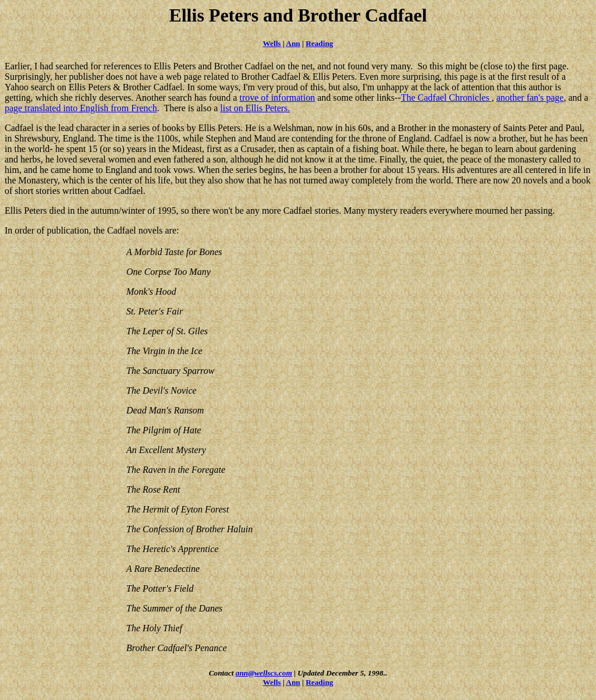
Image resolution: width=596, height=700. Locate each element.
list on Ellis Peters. (255, 108)
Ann (293, 43)
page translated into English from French (81, 108)
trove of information (277, 98)
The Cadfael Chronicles (446, 98)
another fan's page (530, 98)
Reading (319, 43)
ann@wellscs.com (264, 673)
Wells (272, 43)
